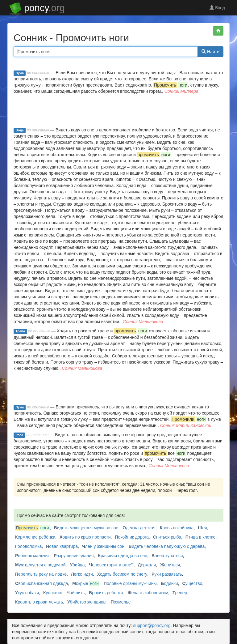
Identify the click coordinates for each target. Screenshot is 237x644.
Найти (210, 52)
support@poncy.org (152, 625)
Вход (217, 8)
